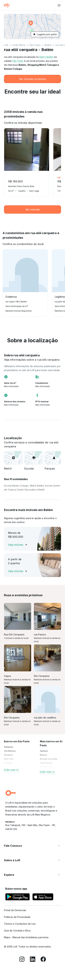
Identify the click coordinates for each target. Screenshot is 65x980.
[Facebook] (43, 960)
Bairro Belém (46, 57)
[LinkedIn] (33, 960)
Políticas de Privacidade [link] (17, 917)
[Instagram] (22, 960)
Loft (6, 45)
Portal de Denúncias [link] (15, 910)
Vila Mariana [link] (10, 751)
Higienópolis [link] (46, 763)
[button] (32, 27)
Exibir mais (12, 770)
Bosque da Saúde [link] (49, 759)
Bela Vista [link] (9, 759)
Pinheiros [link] (9, 747)
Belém (48, 45)
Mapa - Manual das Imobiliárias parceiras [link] (26, 937)
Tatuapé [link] (8, 763)
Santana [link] (44, 751)
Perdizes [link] (8, 755)
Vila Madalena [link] (47, 767)
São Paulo (35, 45)
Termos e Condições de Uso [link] (20, 924)
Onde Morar (19, 45)
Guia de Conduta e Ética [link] (17, 931)
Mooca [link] (43, 755)
